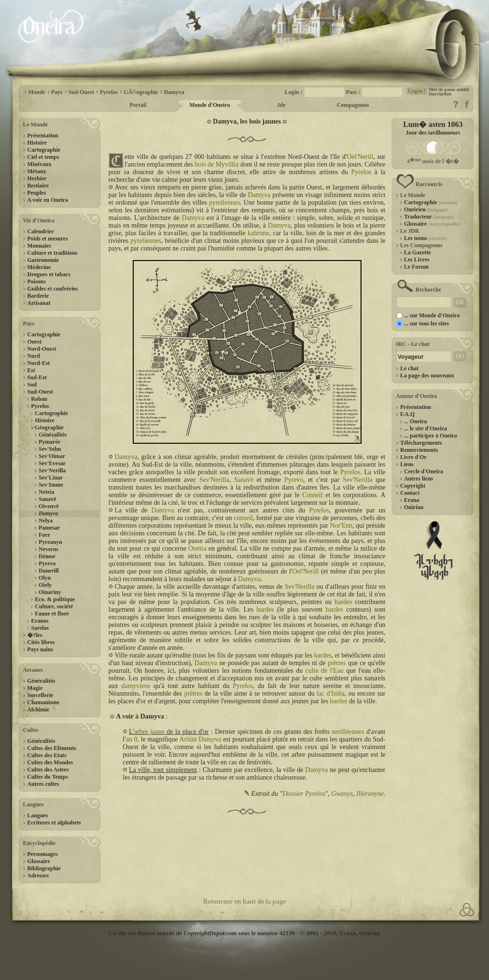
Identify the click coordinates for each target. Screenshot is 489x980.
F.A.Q (407, 414)
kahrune (258, 233)
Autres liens (419, 479)
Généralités (53, 435)
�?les (35, 635)
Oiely (45, 585)
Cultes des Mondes (50, 762)
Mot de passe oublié (449, 89)
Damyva (174, 92)
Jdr (281, 105)
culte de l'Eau (324, 671)
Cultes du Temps (48, 777)
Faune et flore (52, 614)
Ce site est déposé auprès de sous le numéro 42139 (202, 933)
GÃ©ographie (141, 92)
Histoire (37, 143)
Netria (47, 492)
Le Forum (416, 267)
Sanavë (48, 499)
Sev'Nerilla (52, 470)
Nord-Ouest (42, 349)
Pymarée (49, 442)
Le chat (409, 368)
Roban (39, 399)
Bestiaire (38, 186)
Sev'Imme (51, 485)
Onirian (414, 507)
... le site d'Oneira (425, 428)
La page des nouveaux (427, 375)
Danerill (49, 571)
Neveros (48, 549)
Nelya (46, 521)
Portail (138, 105)
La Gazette (417, 252)
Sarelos (40, 628)
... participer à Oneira (431, 436)
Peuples (37, 193)
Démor (47, 556)
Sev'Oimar (52, 456)
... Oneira (415, 421)
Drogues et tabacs (49, 274)
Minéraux (39, 164)
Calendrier (41, 231)
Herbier (37, 178)
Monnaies (39, 246)
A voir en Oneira (48, 200)
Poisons (37, 281)
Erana (412, 500)
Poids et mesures (48, 239)
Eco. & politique (55, 599)
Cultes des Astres (48, 770)
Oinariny (50, 592)
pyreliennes (225, 203)
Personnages (43, 854)
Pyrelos (109, 92)
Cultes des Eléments (52, 748)
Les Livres (417, 260)
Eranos (40, 621)
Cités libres (41, 642)
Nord (34, 356)
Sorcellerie (40, 695)
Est (31, 370)
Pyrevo (47, 563)
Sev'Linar (51, 478)
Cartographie (44, 150)
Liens (407, 464)
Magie (35, 688)
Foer (44, 535)
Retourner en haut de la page (244, 902)
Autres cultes (43, 784)
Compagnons (353, 105)
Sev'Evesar (52, 463)
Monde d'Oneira (209, 105)
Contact (410, 493)
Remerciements (419, 450)
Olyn (45, 578)
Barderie (38, 296)
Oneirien (426, 209)
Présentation (43, 136)
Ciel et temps (43, 157)
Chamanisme (43, 702)
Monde (37, 92)
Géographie (49, 427)
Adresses (38, 876)
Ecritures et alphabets (54, 823)
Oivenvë (49, 506)
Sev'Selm (50, 449)
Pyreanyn (50, 542)
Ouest (34, 342)
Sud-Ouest (40, 392)
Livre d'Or (413, 457)
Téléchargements (421, 443)
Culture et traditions (52, 253)
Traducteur (429, 217)
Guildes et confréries (53, 289)
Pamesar (49, 528)
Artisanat (39, 303)
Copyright (413, 486)
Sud (32, 385)
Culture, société (54, 606)
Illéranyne (370, 794)
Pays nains (40, 649)
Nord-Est (38, 363)
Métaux (37, 171)
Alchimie (38, 709)
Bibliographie (44, 868)
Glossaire (39, 861)
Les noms (425, 238)
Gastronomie (43, 260)
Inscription (440, 94)
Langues (37, 815)
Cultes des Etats (47, 755)
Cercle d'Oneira (424, 471)
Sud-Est (37, 377)
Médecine (39, 267)
